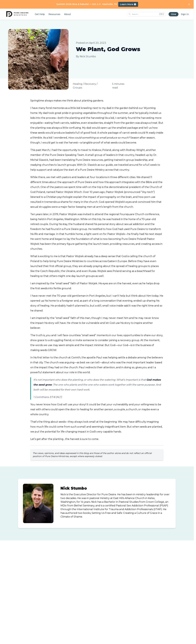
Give (174, 14)
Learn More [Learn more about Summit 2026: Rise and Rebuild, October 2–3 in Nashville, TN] (128, 4)
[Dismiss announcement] (189, 4)
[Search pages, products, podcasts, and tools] (145, 14)
